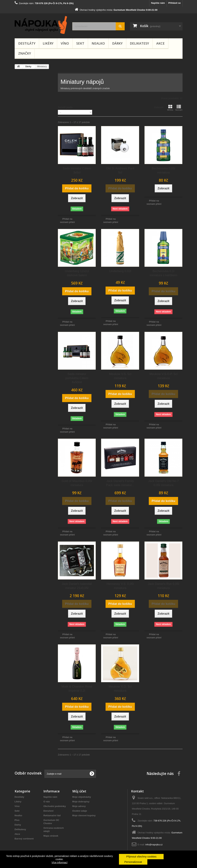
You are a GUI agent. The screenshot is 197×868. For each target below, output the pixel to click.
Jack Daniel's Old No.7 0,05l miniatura (163, 483)
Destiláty (27, 43)
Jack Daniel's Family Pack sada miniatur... (120, 483)
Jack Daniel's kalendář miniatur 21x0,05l (77, 586)
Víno (65, 43)
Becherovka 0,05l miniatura (164, 170)
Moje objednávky (82, 797)
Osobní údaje (80, 811)
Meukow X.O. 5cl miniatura (120, 689)
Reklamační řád (52, 815)
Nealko (98, 43)
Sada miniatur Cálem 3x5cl (77, 170)
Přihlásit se (174, 3)
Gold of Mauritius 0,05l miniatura (77, 483)
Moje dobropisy (81, 802)
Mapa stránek (51, 836)
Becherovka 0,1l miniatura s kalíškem (164, 273)
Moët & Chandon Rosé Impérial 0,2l (77, 689)
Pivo (17, 820)
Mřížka (170, 108)
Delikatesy (139, 43)
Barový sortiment (24, 839)
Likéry (48, 43)
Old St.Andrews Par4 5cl (120, 170)
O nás (47, 802)
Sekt (80, 43)
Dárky (117, 43)
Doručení (48, 811)
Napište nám (158, 3)
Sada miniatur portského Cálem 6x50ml (77, 378)
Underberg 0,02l (120, 271)
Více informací (59, 862)
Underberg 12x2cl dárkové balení (77, 273)
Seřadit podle (65, 107)
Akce (160, 43)
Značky (25, 53)
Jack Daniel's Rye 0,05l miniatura (163, 586)
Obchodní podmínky (55, 806)
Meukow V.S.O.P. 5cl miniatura (164, 376)
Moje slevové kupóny (84, 815)
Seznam (179, 108)
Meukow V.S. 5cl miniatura (120, 376)
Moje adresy (79, 806)
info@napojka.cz (154, 845)
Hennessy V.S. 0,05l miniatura (120, 586)
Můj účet (79, 791)
